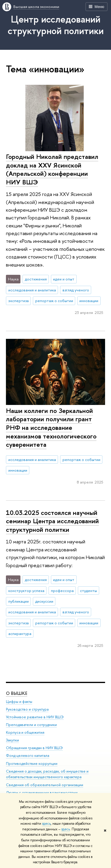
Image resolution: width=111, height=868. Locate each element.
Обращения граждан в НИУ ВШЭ (34, 748)
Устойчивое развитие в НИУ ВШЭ (35, 717)
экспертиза (18, 301)
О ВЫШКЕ (17, 693)
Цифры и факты (19, 702)
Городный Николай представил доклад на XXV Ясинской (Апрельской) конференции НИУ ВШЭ (52, 169)
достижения (36, 279)
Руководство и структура (27, 709)
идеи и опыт (64, 279)
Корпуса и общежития (25, 732)
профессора (62, 591)
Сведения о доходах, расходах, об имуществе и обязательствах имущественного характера (47, 774)
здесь (46, 824)
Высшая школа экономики (36, 7)
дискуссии (44, 601)
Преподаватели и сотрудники (31, 725)
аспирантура (20, 634)
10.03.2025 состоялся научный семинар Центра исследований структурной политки (52, 521)
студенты (88, 591)
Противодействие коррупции (32, 764)
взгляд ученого (76, 290)
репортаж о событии (54, 301)
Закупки (12, 740)
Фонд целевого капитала (28, 756)
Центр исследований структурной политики (56, 25)
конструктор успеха (26, 591)
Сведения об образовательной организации (45, 785)
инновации (89, 301)
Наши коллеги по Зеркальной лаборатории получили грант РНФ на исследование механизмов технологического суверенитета (51, 428)
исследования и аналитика (32, 290)
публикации (18, 601)
